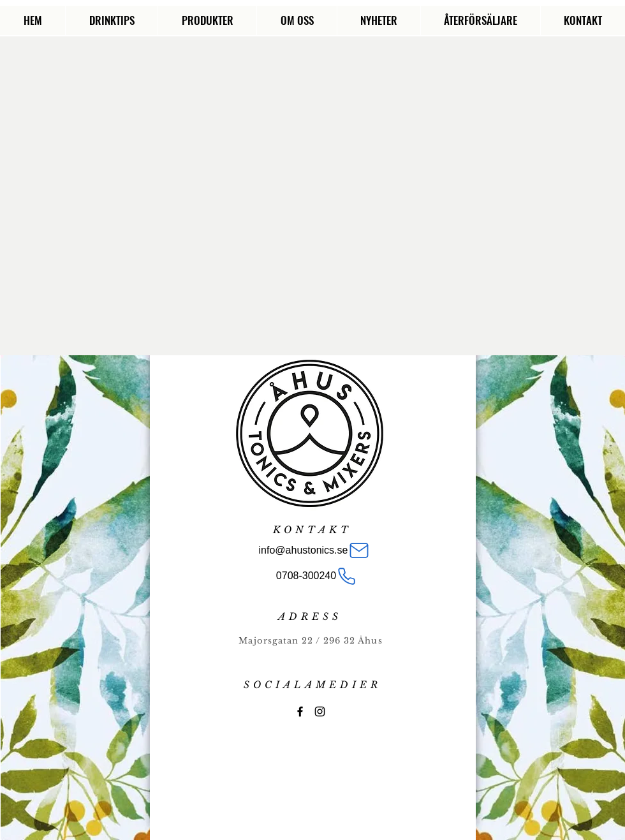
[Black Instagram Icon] (320, 711)
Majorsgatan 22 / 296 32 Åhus (310, 641)
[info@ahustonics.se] (315, 550)
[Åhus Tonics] (300, 711)
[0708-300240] (317, 576)
